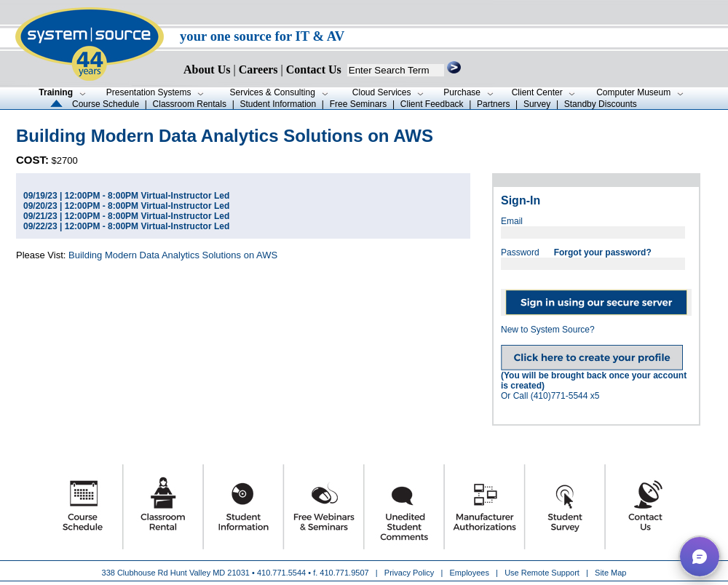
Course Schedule (106, 104)
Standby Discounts (601, 104)
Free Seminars (359, 104)
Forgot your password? (603, 252)
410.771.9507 (344, 573)
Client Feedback (432, 104)
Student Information (278, 104)
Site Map (610, 573)
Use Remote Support (542, 573)
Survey (537, 104)
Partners (493, 104)
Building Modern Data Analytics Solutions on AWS (173, 255)
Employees (470, 573)
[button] (700, 557)
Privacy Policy (411, 573)
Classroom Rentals (190, 104)
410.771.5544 (281, 573)
